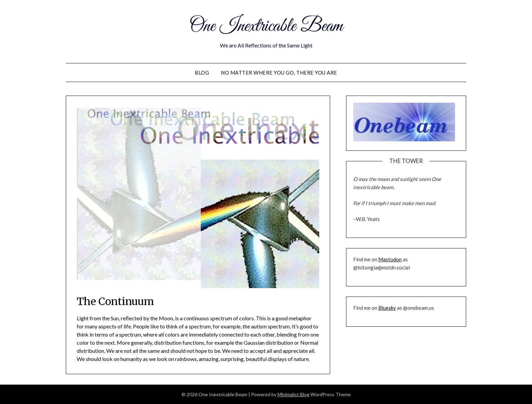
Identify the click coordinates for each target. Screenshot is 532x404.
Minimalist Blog (293, 394)
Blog (202, 73)
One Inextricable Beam (266, 26)
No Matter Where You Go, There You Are (279, 73)
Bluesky (387, 308)
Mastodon (390, 259)
